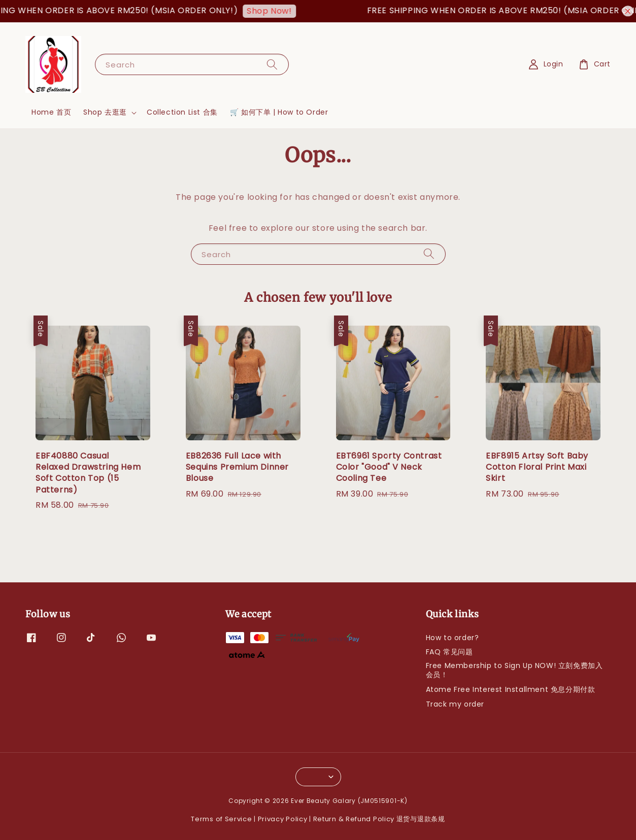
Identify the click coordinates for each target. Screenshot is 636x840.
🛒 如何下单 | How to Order (279, 112)
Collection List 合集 (182, 112)
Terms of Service (221, 819)
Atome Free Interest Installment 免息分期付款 (511, 689)
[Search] (272, 64)
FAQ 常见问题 (449, 652)
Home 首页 (51, 112)
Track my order (455, 704)
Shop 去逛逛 (105, 112)
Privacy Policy (283, 819)
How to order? (453, 638)
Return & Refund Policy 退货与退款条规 (379, 819)
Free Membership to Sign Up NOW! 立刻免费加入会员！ (514, 670)
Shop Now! (274, 11)
